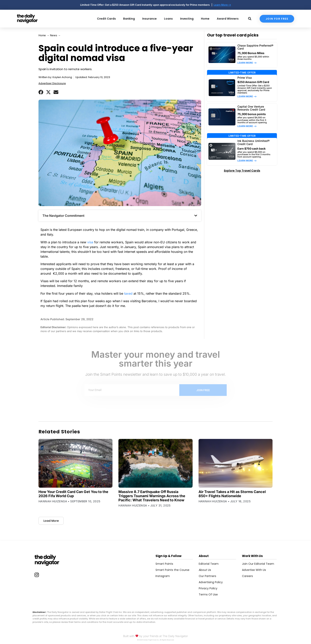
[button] (41, 92)
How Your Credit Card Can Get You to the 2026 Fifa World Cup (73, 494)
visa (90, 242)
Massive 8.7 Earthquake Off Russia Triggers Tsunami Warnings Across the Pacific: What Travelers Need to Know (152, 496)
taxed (128, 293)
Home (42, 35)
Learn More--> (222, 5)
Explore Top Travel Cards (242, 171)
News (54, 35)
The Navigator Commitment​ (63, 216)
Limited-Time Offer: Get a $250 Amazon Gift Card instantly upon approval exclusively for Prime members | (147, 5)
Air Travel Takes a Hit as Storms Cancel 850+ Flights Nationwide (232, 494)
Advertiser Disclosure (52, 83)
